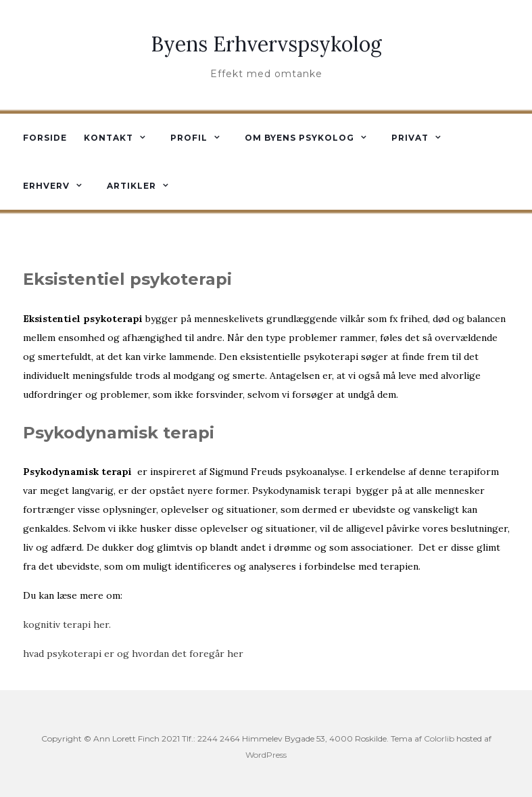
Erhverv (46, 186)
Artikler (131, 186)
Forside (45, 138)
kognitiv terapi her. (67, 624)
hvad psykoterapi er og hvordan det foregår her (133, 654)
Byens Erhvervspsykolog (266, 44)
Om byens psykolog (299, 138)
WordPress (266, 755)
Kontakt (108, 138)
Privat (410, 138)
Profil (189, 138)
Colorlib (439, 738)
